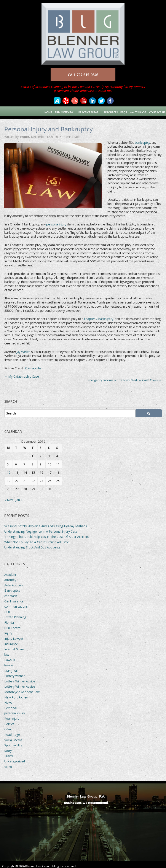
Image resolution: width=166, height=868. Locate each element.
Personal (10, 705)
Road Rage (12, 732)
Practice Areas (82, 111)
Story (8, 748)
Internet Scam (14, 647)
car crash (11, 593)
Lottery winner (14, 673)
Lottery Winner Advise (20, 684)
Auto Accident (14, 583)
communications (16, 604)
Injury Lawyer (14, 636)
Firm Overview (53, 111)
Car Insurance (14, 598)
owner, (25, 134)
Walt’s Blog (136, 111)
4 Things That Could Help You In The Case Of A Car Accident (47, 534)
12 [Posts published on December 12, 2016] (9, 470)
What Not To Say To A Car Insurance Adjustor (37, 539)
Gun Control (13, 625)
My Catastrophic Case (22, 374)
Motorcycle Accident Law (22, 689)
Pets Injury (12, 716)
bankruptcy (142, 140)
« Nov (9, 497)
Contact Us (156, 111)
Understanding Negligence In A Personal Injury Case (41, 529)
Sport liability (13, 743)
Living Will (11, 668)
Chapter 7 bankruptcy (99, 316)
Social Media (13, 737)
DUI (7, 609)
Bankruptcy (12, 588)
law (7, 652)
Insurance (11, 641)
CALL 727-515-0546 (83, 75)
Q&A (8, 727)
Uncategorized (15, 759)
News (8, 700)
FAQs (122, 111)
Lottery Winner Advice (20, 678)
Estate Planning (15, 614)
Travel (9, 753)
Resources (108, 111)
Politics (9, 721)
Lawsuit (10, 657)
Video (8, 764)
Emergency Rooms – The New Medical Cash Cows (124, 378)
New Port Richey (16, 694)
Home (37, 111)
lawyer (9, 663)
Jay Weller (23, 349)
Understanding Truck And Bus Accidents (32, 545)
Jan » (19, 497)
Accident (10, 572)
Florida (9, 620)
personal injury (56, 222)
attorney (10, 577)
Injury (8, 631)
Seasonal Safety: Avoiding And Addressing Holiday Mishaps (46, 523)
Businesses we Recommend (86, 800)
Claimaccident (34, 365)
